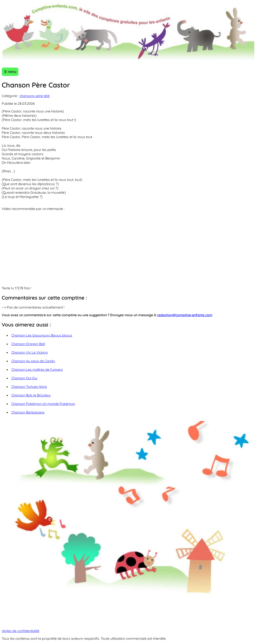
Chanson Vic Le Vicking (29, 352)
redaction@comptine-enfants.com (185, 315)
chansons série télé (35, 96)
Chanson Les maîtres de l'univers (37, 369)
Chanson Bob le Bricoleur (31, 395)
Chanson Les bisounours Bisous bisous (42, 335)
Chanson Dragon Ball (28, 344)
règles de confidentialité (21, 631)
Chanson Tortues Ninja (29, 387)
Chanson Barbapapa (28, 412)
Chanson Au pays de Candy (33, 361)
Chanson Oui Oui (24, 378)
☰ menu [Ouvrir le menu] (10, 72)
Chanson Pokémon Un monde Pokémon (43, 404)
